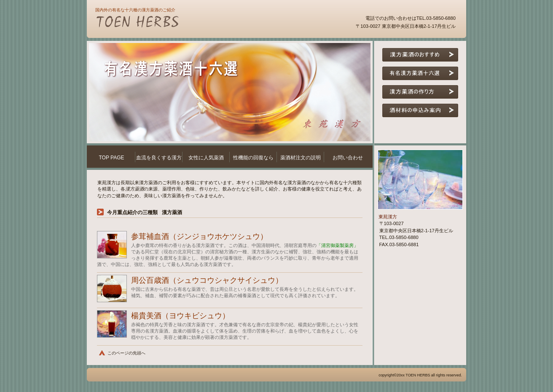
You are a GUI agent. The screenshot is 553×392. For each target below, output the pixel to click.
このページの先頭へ (126, 353)
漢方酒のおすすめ (420, 55)
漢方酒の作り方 (420, 92)
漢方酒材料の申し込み (420, 110)
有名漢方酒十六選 (420, 73)
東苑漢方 (196, 23)
